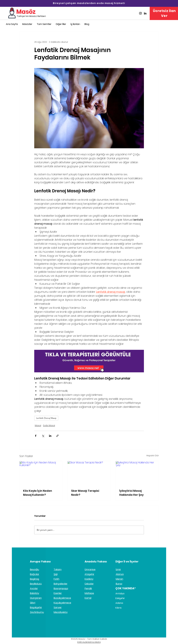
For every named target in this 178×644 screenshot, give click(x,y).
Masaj (38, 425)
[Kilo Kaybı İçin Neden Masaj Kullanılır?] (41, 473)
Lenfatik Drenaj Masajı (46, 418)
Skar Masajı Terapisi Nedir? (85, 493)
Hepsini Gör (153, 456)
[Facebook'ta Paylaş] (36, 436)
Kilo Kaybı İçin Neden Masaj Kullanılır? (38, 493)
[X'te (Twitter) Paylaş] (43, 436)
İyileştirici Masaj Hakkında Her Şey (131, 493)
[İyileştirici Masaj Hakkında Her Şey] (137, 473)
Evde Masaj (49, 425)
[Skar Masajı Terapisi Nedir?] (89, 473)
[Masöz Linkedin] (145, 13)
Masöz (26, 12)
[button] (61, 24)
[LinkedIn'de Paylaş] (50, 436)
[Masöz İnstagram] (140, 13)
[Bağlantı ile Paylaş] (57, 436)
